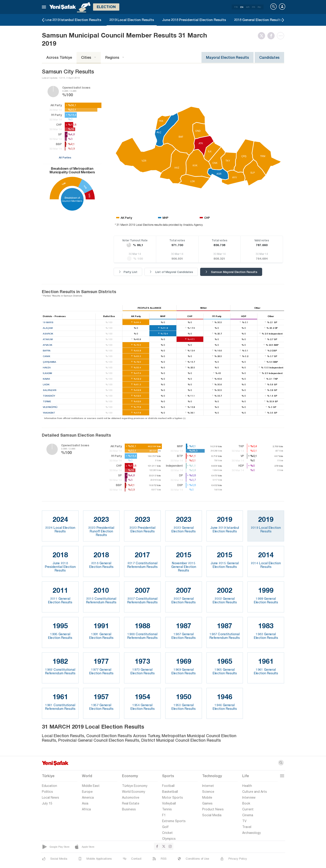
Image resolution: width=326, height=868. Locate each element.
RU (259, 7)
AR (248, 7)
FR (253, 7)
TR (236, 7)
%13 (89, 195)
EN (242, 7)
